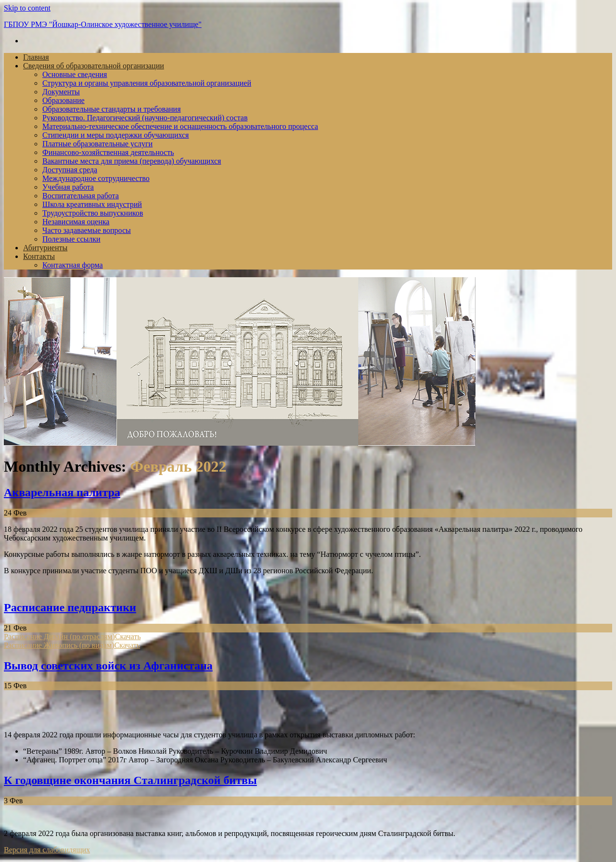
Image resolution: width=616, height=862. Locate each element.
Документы (61, 92)
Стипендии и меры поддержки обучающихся (115, 135)
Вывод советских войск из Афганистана (108, 666)
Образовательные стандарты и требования (112, 109)
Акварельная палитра (62, 492)
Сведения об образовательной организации (94, 66)
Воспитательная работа (81, 196)
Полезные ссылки (71, 239)
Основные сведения (75, 74)
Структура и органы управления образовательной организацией (147, 83)
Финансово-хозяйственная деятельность (108, 152)
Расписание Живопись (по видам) (59, 645)
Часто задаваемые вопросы (87, 230)
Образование (64, 100)
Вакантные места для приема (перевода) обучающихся (132, 161)
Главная (36, 57)
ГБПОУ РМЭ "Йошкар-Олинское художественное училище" (103, 24)
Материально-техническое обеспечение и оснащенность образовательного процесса (180, 126)
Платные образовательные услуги (97, 144)
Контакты (39, 256)
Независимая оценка (76, 222)
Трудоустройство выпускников (93, 213)
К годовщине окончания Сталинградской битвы (130, 780)
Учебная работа (68, 187)
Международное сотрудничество (96, 178)
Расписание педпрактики (70, 607)
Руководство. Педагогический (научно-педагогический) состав (145, 118)
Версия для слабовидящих (47, 850)
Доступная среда (70, 170)
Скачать (128, 637)
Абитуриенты (45, 248)
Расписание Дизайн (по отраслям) (59, 637)
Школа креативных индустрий (92, 204)
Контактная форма (73, 265)
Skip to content (27, 8)
